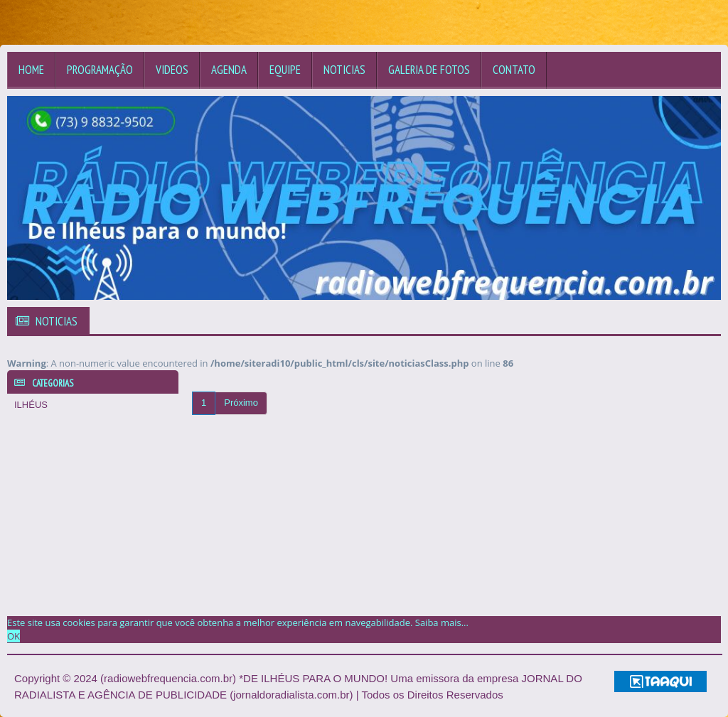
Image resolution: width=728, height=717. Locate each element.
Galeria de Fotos (429, 70)
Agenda (229, 70)
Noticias (344, 70)
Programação (100, 70)
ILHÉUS (31, 405)
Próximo (241, 403)
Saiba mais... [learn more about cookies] (442, 622)
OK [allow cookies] (14, 636)
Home (31, 70)
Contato (514, 70)
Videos (172, 70)
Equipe (285, 70)
